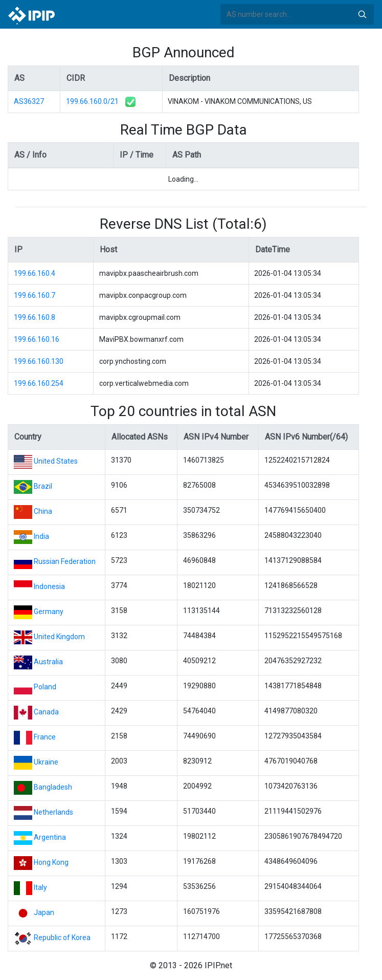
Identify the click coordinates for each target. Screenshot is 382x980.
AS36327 (29, 101)
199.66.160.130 (39, 361)
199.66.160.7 (35, 295)
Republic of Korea (62, 938)
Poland (45, 687)
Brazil (43, 486)
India (41, 536)
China (43, 511)
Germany (49, 612)
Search (362, 14)
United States (56, 461)
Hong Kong (51, 862)
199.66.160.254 (39, 383)
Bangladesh (53, 787)
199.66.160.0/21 (92, 101)
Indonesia (49, 586)
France (45, 737)
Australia (48, 662)
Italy (40, 887)
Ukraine (46, 762)
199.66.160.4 (35, 273)
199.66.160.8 (35, 317)
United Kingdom (59, 637)
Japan (44, 912)
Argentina (50, 837)
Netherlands (53, 812)
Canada (46, 712)
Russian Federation (65, 561)
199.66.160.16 (37, 339)
